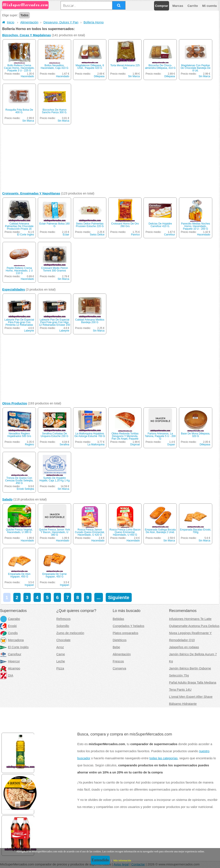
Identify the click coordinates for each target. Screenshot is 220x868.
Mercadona (12, 640)
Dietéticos (120, 640)
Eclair (66, 235)
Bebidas (118, 619)
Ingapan (29, 585)
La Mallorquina (96, 445)
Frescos (118, 661)
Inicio (8, 22)
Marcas (178, 6)
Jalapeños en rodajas (184, 647)
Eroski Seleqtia (25, 489)
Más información (122, 860)
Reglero (29, 445)
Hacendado (27, 76)
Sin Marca (134, 76)
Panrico (135, 235)
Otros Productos (15, 403)
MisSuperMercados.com (25, 5)
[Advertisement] (110, 159)
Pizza (60, 668)
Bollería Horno (94, 22)
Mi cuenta (209, 6)
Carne (61, 654)
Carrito (193, 6)
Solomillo (63, 626)
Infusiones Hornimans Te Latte (190, 619)
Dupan (171, 445)
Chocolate (63, 640)
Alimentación (29, 22)
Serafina (65, 445)
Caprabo (10, 619)
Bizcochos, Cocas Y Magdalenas (27, 35)
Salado (7, 499)
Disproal (135, 445)
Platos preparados (126, 633)
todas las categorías (163, 758)
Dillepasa (99, 76)
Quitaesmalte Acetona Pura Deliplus (194, 626)
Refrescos (63, 619)
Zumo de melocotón (70, 633)
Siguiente (119, 598)
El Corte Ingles (25, 235)
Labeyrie (29, 331)
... (99, 598)
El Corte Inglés (14, 647)
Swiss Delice (97, 235)
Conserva (120, 668)
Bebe (116, 647)
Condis (9, 633)
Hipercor (10, 661)
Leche (61, 661)
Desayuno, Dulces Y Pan (61, 22)
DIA (7, 675)
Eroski (8, 626)
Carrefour (170, 235)
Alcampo (10, 668)
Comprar (162, 6)
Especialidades (14, 289)
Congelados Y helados (129, 626)
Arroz (60, 647)
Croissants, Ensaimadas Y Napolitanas (31, 193)
